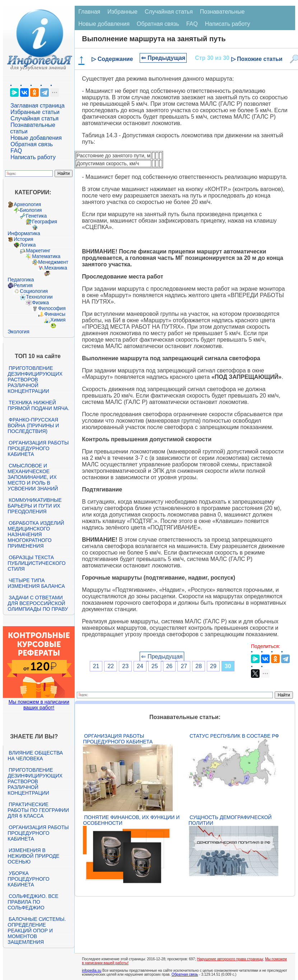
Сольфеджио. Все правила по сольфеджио (33, 902)
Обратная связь (32, 144)
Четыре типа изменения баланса (36, 583)
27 (184, 666)
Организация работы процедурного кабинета (38, 448)
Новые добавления (36, 138)
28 (199, 666)
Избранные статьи (35, 112)
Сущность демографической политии (230, 820)
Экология (18, 332)
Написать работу (33, 157)
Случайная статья (34, 118)
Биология (31, 210)
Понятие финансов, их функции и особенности (131, 820)
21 (96, 666)
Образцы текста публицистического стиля (36, 563)
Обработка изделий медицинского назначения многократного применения (36, 534)
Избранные (122, 12)
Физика (40, 303)
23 (125, 666)
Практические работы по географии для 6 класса (38, 810)
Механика (56, 268)
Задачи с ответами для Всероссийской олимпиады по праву (38, 603)
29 (213, 666)
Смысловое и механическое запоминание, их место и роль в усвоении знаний (33, 477)
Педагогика (21, 280)
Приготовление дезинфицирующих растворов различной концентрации (35, 380)
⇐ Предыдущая (163, 58)
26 (169, 666)
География (45, 222)
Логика (28, 245)
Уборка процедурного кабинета (28, 879)
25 (155, 666)
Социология (34, 291)
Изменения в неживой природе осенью (33, 856)
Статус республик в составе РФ (234, 736)
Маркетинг (38, 251)
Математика (46, 256)
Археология (27, 204)
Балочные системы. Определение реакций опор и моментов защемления (37, 931)
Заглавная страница (38, 106)
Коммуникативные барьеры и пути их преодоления (34, 506)
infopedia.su (92, 971)
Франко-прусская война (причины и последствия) (33, 425)
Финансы (55, 314)
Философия (52, 308)
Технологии (39, 297)
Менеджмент (53, 262)
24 (140, 666)
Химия (58, 320)
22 (111, 666)
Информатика (24, 233)
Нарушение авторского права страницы (230, 959)
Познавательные (222, 12)
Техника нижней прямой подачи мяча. (38, 405)
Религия (23, 285)
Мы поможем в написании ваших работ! (39, 705)
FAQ (16, 151)
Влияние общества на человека (35, 756)
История (23, 239)
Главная (89, 12)
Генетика (36, 216)
